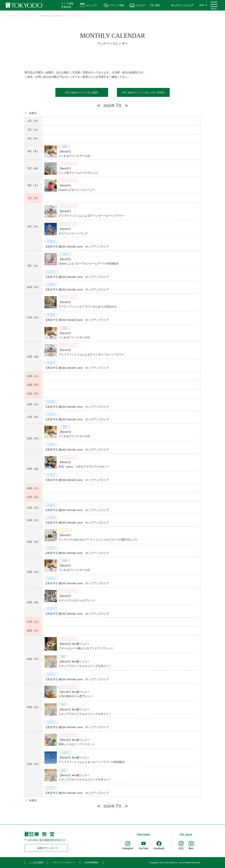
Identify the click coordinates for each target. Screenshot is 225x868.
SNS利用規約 (91, 862)
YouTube (143, 848)
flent (191, 848)
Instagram (128, 848)
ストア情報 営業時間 (67, 5)
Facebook (159, 848)
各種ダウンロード (48, 848)
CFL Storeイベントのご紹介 (82, 92)
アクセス (29, 16)
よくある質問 (36, 862)
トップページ (12, 16)
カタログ (140, 5)
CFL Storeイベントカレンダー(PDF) (143, 92)
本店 (181, 848)
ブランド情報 (117, 5)
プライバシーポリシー (64, 862)
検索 (157, 5)
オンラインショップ (182, 5)
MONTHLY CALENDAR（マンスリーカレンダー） (64, 16)
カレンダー (92, 5)
